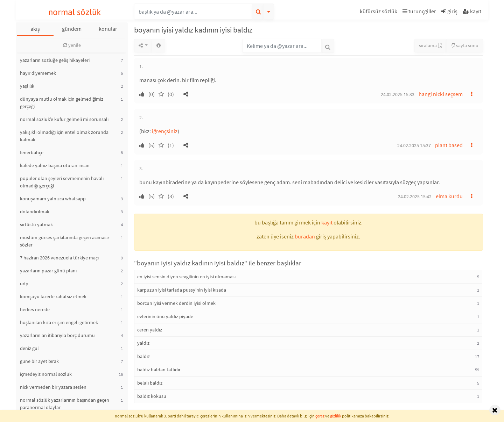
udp (24, 284)
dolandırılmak (35, 212)
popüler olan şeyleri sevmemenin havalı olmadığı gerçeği (62, 182)
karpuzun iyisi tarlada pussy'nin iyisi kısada (182, 290)
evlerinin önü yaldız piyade (165, 316)
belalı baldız (150, 383)
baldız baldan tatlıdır (159, 370)
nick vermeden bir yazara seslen (53, 387)
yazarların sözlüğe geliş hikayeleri (55, 60)
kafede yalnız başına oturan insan (55, 165)
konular (108, 29)
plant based (449, 145)
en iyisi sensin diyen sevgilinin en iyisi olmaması (186, 277)
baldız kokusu (152, 396)
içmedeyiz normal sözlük (46, 374)
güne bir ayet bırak (39, 361)
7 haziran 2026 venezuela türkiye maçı (59, 258)
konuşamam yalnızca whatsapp (53, 199)
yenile (72, 45)
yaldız (143, 343)
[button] (379, 12)
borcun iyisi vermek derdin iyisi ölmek (176, 303)
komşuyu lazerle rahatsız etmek (53, 296)
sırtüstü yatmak (36, 224)
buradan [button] (305, 236)
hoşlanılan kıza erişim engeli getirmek (59, 322)
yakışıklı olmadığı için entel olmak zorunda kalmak (64, 136)
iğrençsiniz (165, 131)
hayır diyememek (38, 73)
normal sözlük (75, 12)
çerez (320, 416)
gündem (72, 29)
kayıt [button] (327, 222)
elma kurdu (449, 196)
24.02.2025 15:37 (414, 145)
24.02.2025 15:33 (398, 94)
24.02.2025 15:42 (415, 196)
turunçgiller (419, 11)
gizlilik (336, 416)
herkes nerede (35, 309)
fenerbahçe (32, 152)
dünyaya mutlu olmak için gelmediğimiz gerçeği (62, 103)
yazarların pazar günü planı (48, 271)
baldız (143, 356)
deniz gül (29, 348)
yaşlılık (27, 86)
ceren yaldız (150, 330)
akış (35, 29)
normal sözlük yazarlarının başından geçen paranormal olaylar (65, 404)
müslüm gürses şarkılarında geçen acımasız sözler (65, 241)
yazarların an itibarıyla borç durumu (57, 335)
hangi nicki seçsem (441, 94)
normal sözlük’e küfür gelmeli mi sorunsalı (64, 119)
